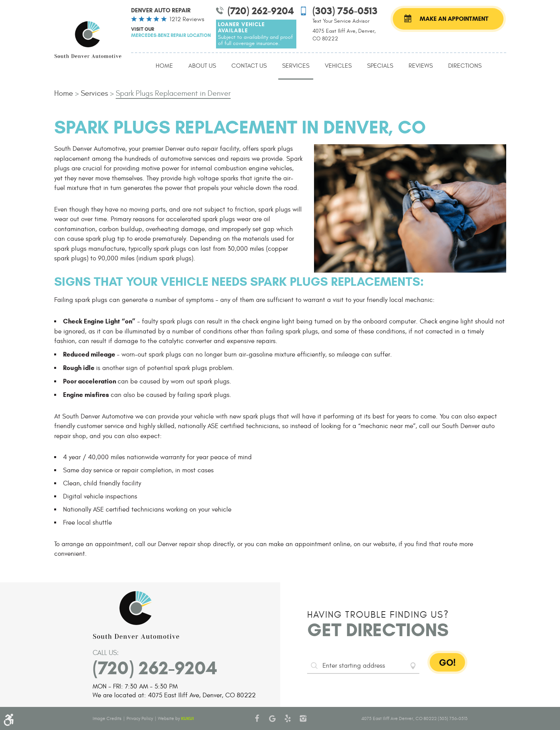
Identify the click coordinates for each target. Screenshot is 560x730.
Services (296, 66)
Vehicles (338, 66)
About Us (202, 66)
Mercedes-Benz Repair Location (171, 35)
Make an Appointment (454, 19)
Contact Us (249, 66)
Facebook (257, 718)
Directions (465, 66)
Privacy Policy (140, 718)
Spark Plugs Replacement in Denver (173, 93)
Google (272, 718)
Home (164, 66)
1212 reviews (187, 19)
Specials (380, 66)
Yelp (287, 718)
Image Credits (107, 718)
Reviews (421, 66)
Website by (176, 718)
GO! (447, 663)
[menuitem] (164, 66)
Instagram (303, 718)
